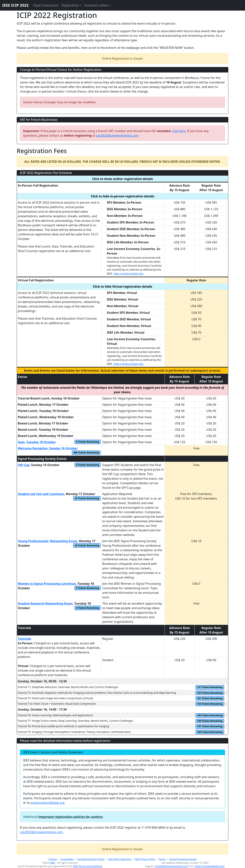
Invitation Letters (97, 5)
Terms (162, 859)
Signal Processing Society (183, 859)
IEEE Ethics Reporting (120, 859)
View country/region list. (129, 274)
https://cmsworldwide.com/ (210, 866)
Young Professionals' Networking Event (48, 541)
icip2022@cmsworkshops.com (117, 135)
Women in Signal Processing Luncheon (47, 584)
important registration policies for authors (71, 817)
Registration (70, 5)
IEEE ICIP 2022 (15, 5)
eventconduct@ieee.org (48, 803)
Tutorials (24, 639)
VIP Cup (24, 465)
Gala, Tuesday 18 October (37, 442)
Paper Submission (46, 5)
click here (179, 131)
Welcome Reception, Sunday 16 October (48, 448)
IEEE (53, 863)
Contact (53, 859)
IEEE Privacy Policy (145, 859)
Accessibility (67, 859)
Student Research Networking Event (45, 603)
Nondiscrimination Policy (91, 859)
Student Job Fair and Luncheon (41, 494)
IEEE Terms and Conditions (88, 866)
